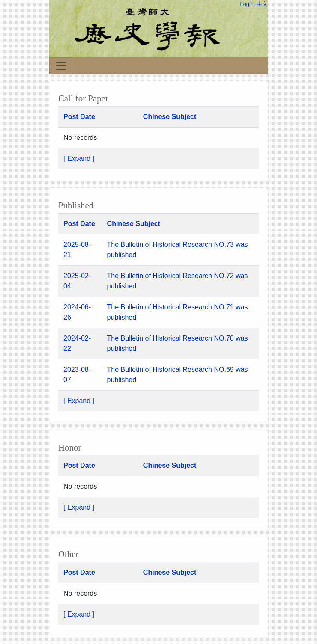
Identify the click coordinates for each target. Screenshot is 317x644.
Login (247, 4)
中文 (262, 4)
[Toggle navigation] (61, 66)
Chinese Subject (170, 117)
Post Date (79, 117)
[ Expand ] (79, 159)
